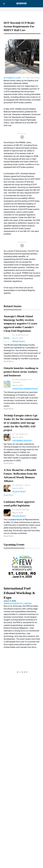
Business (28, 389)
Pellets (16, 491)
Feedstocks (18, 389)
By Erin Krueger (21, 510)
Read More (9, 361)
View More (32, 647)
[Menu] (4, 4)
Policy (22, 341)
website (7, 293)
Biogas (15, 341)
